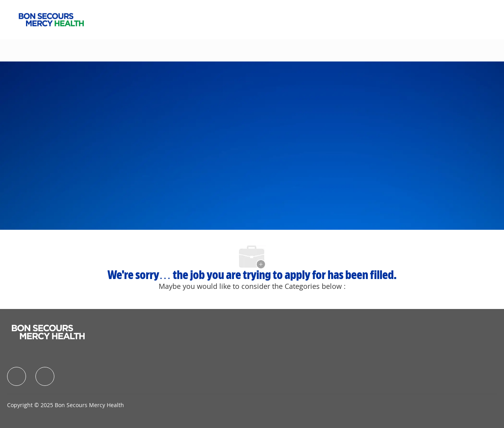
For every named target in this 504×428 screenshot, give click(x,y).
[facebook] (17, 376)
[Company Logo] (51, 19)
